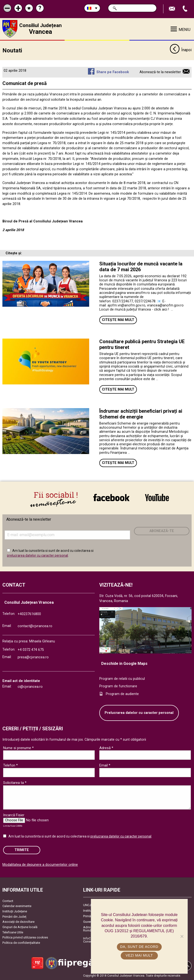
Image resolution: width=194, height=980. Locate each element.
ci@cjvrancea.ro (30, 687)
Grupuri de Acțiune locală (20, 927)
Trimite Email (173, 9)
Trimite (22, 850)
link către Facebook (111, 497)
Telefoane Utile (13, 932)
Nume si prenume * (18, 748)
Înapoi (181, 50)
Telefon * (10, 765)
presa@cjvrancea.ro (33, 657)
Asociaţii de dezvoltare (18, 922)
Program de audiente (122, 694)
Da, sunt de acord (139, 947)
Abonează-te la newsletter (160, 72)
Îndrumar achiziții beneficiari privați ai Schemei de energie (141, 414)
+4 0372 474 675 (31, 650)
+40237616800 (29, 614)
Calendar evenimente (17, 906)
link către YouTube (157, 497)
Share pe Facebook (113, 72)
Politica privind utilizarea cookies (25, 937)
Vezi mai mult (139, 955)
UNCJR (88, 905)
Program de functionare (118, 686)
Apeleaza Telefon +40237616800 (186, 9)
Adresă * (106, 748)
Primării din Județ (14, 917)
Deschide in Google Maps (124, 664)
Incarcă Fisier (14, 815)
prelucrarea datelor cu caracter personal (37, 555)
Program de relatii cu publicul (122, 678)
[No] (182, 936)
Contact (8, 901)
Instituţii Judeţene (15, 911)
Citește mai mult (118, 320)
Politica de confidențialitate (21, 943)
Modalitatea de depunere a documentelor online (40, 864)
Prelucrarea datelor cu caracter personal (139, 713)
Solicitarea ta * (15, 783)
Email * (105, 765)
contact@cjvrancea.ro (35, 626)
